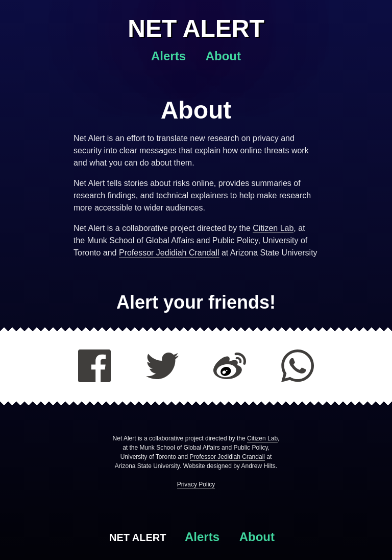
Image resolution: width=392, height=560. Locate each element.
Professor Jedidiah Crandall (169, 253)
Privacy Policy (196, 484)
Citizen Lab (273, 228)
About (223, 56)
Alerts (170, 56)
